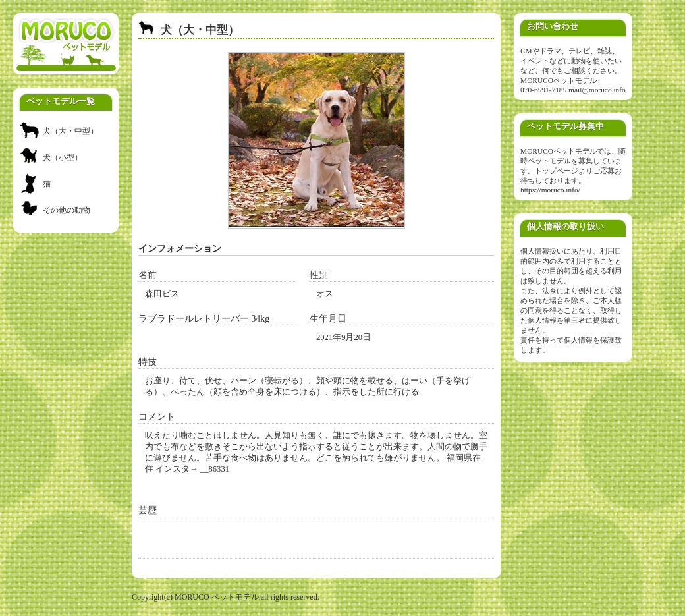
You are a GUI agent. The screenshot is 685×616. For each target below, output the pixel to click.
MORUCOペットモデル (559, 80)
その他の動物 (67, 210)
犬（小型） (63, 157)
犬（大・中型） (70, 131)
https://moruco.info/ (550, 190)
